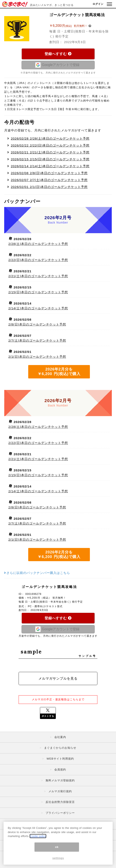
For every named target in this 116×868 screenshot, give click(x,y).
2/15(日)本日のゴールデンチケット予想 (50, 159)
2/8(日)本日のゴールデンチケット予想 (49, 173)
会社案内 (60, 737)
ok (57, 857)
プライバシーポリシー (60, 813)
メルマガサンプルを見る (58, 678)
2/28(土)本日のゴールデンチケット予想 (50, 138)
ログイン (98, 4)
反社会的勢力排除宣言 (60, 802)
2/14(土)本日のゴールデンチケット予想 (50, 166)
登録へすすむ (58, 54)
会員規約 (60, 770)
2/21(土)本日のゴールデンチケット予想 (50, 152)
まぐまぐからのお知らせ (60, 748)
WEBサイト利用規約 (60, 759)
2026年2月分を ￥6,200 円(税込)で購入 (59, 372)
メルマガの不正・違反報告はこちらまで (58, 699)
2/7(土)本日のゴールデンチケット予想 (49, 180)
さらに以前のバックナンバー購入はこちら (37, 573)
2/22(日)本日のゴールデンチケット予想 (50, 145)
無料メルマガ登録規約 (60, 780)
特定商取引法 (60, 824)
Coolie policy (38, 846)
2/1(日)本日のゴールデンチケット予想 (49, 187)
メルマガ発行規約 (60, 791)
